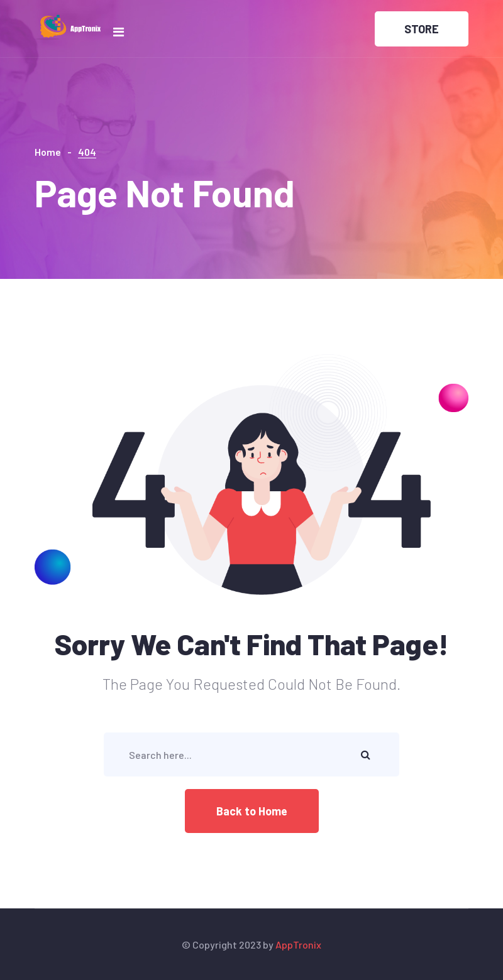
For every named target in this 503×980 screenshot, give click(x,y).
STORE (422, 29)
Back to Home (252, 811)
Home (48, 152)
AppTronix (298, 945)
